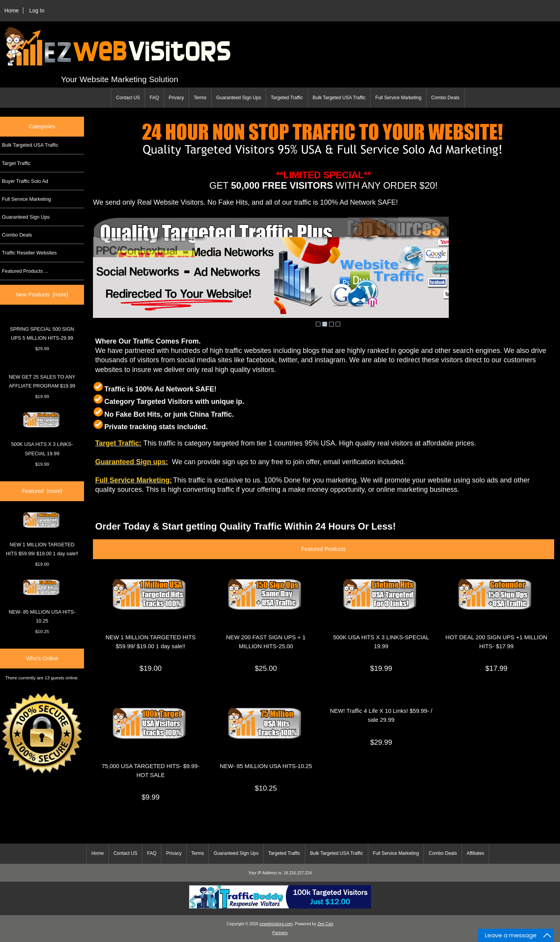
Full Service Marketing (398, 98)
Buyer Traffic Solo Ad (25, 181)
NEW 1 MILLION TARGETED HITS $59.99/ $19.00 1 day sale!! (42, 534)
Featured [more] (42, 491)
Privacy (176, 98)
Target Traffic (16, 163)
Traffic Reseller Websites (29, 253)
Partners (280, 933)
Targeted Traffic (287, 98)
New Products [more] (42, 295)
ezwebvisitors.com (276, 924)
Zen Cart (325, 924)
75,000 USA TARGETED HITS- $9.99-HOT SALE (150, 771)
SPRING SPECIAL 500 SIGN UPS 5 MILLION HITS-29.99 (42, 333)
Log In (37, 11)
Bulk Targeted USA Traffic (339, 98)
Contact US (128, 98)
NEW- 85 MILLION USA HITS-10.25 (42, 601)
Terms (200, 98)
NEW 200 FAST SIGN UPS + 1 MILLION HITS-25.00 (266, 642)
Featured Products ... (25, 271)
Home (11, 11)
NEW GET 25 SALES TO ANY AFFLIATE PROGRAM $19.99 (42, 381)
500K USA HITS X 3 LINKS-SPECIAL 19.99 (42, 434)
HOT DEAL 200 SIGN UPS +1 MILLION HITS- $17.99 (497, 642)
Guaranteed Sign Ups (239, 98)
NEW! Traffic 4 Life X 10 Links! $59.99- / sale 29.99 (381, 715)
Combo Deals (445, 98)
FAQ (154, 98)
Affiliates (475, 853)
